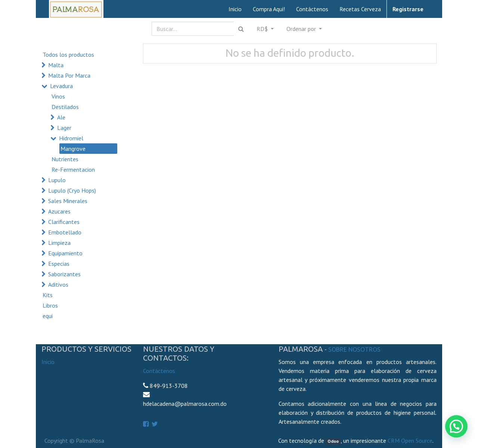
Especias (59, 264)
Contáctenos (159, 371)
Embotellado (65, 232)
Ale (61, 117)
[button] (304, 29)
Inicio (48, 362)
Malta (56, 65)
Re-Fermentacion (73, 169)
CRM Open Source (410, 441)
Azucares (59, 211)
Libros (50, 305)
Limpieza (59, 243)
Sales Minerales (68, 201)
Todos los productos (68, 55)
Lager (64, 128)
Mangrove (73, 149)
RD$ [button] (263, 29)
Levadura (61, 86)
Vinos (58, 96)
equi (48, 316)
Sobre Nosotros (354, 349)
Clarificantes (64, 222)
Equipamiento (65, 253)
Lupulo (57, 180)
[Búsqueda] (241, 29)
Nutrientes (65, 159)
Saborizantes (64, 274)
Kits (48, 295)
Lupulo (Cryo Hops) (72, 190)
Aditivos (58, 284)
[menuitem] (235, 9)
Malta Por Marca (69, 75)
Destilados (65, 107)
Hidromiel (71, 138)
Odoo (333, 441)
